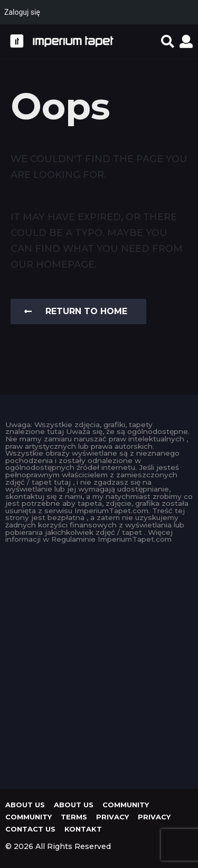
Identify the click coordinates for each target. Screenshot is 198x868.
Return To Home (76, 311)
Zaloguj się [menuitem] (22, 12)
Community (126, 805)
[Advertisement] (99, 663)
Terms (74, 817)
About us (25, 805)
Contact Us (30, 829)
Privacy (112, 817)
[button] (168, 41)
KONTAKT (83, 829)
